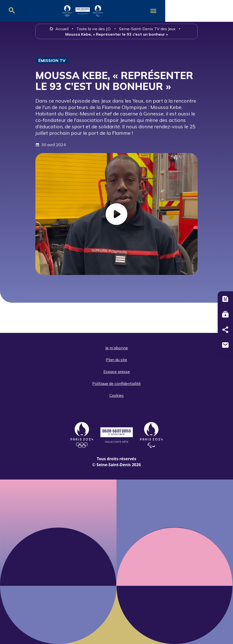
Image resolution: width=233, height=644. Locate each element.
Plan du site (116, 360)
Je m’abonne (116, 348)
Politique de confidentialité (116, 383)
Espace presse (117, 372)
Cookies (116, 395)
